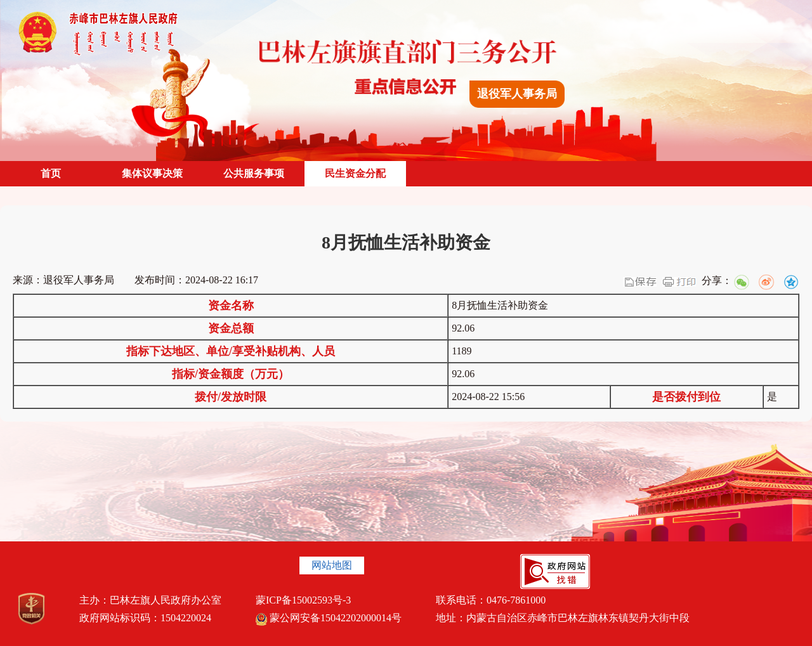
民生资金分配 (355, 173)
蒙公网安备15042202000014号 (329, 618)
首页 (51, 173)
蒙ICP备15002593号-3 (303, 600)
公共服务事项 (254, 173)
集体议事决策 (152, 173)
